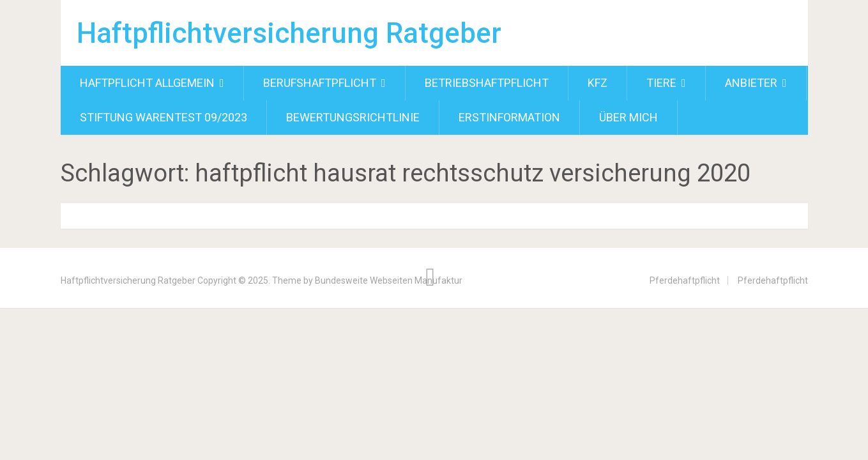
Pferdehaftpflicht (685, 280)
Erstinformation (509, 117)
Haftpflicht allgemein (147, 83)
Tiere (661, 83)
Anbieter (751, 83)
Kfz (598, 83)
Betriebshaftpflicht (487, 83)
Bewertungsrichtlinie (353, 117)
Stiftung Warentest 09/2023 (164, 117)
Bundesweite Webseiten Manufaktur (389, 280)
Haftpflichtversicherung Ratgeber (289, 33)
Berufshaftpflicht (320, 83)
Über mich (628, 117)
